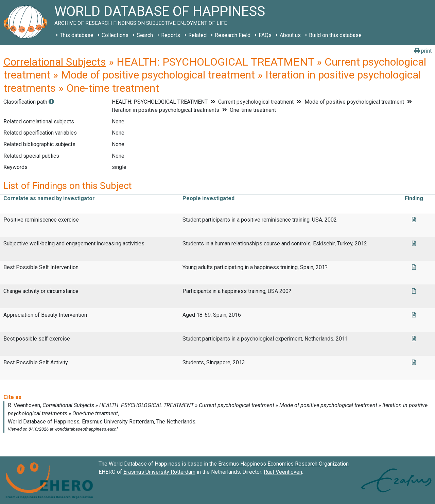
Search (145, 35)
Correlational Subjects (55, 62)
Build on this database (335, 35)
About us (290, 35)
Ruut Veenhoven (283, 472)
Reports (171, 35)
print (423, 51)
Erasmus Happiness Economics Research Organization (283, 464)
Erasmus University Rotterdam (159, 472)
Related (197, 35)
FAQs (265, 35)
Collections (115, 35)
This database (77, 35)
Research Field (233, 35)
